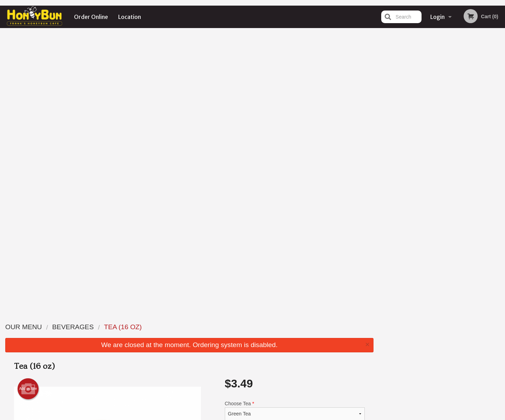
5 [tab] (458, 145)
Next (500, 100)
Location (130, 17)
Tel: (363, 344)
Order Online (91, 17)
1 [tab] (416, 145)
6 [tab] (469, 145)
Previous (384, 100)
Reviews (295, 327)
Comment (295, 161)
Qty (246, 189)
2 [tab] (426, 145)
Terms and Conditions (309, 335)
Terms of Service (264, 415)
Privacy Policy (301, 344)
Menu (234, 327)
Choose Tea (295, 133)
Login (437, 17)
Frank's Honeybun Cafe (118, 318)
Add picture (28, 111)
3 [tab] (437, 145)
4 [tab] (447, 145)
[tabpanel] (442, 100)
